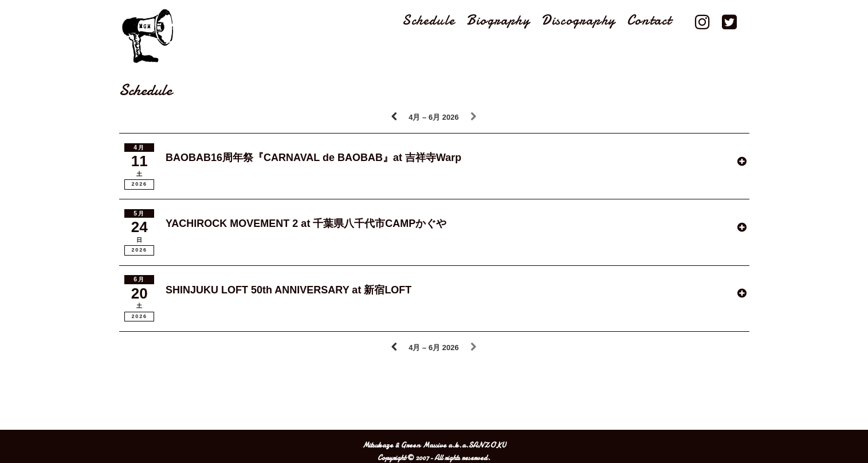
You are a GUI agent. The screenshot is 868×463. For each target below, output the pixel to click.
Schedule (429, 21)
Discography (578, 21)
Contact (649, 21)
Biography (498, 21)
